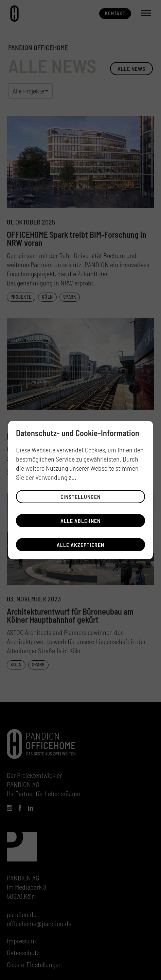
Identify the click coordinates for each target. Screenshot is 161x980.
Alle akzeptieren (80, 545)
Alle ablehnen (80, 521)
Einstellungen (80, 497)
